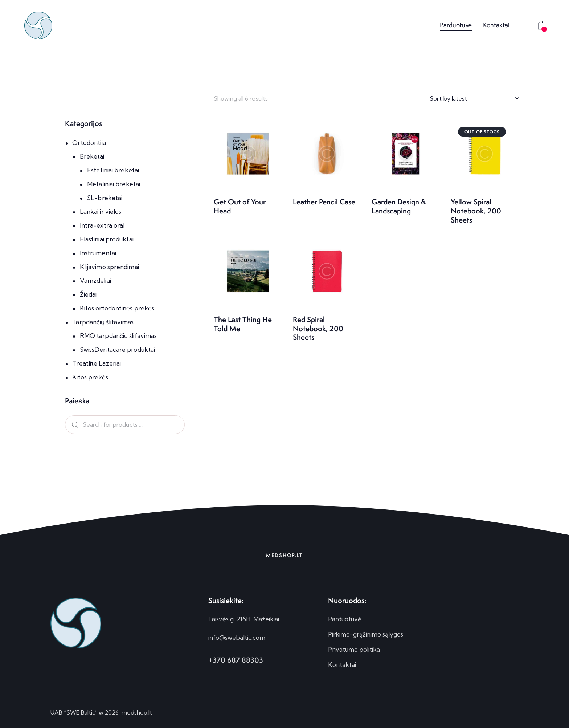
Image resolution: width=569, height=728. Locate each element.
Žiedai (88, 294)
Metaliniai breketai (114, 184)
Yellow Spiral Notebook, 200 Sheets (476, 211)
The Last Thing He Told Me (243, 324)
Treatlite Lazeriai (97, 363)
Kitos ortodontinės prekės (117, 308)
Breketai (92, 156)
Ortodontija (89, 143)
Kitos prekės (90, 377)
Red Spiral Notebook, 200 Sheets (318, 329)
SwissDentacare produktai (117, 349)
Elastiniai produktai (107, 239)
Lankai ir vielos (101, 212)
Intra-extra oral (102, 225)
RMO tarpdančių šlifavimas (118, 336)
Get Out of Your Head (240, 206)
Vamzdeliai (95, 280)
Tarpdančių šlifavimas (103, 322)
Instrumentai (98, 253)
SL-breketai (105, 198)
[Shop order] (474, 98)
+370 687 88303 (236, 660)
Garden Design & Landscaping (399, 206)
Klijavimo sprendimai (109, 267)
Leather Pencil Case (324, 202)
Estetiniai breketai (113, 170)
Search (74, 425)
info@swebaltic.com (237, 637)
